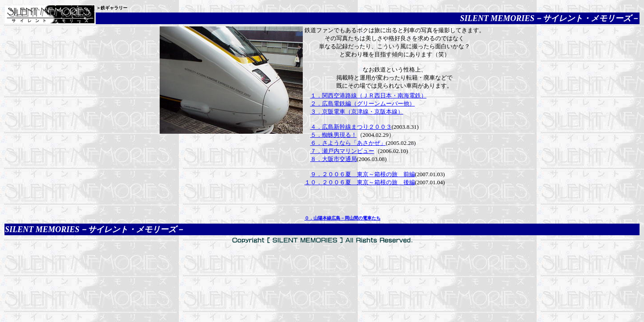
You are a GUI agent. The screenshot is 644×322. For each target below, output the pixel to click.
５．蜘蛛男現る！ (334, 135)
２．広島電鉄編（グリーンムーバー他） (363, 104)
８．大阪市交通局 (334, 159)
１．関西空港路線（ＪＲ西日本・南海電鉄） (369, 95)
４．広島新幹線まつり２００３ (351, 127)
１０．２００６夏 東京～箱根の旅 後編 (360, 182)
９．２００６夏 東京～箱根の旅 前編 (363, 174)
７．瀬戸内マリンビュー (342, 151)
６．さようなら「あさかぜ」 (348, 143)
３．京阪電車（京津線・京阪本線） (357, 112)
